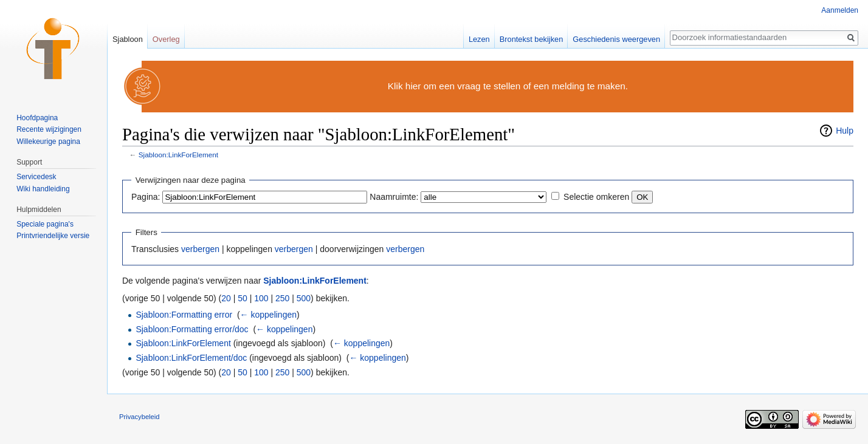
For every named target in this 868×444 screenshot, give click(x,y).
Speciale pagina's (45, 224)
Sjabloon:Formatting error (184, 315)
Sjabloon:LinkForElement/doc (191, 358)
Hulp (845, 131)
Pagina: (146, 197)
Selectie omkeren (596, 197)
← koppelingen (268, 315)
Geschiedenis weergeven (616, 39)
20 (226, 298)
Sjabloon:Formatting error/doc (192, 329)
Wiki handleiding (43, 189)
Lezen (479, 39)
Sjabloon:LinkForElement (178, 155)
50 (243, 298)
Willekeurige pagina (48, 142)
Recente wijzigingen (49, 129)
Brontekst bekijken (532, 39)
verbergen (200, 249)
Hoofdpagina (37, 118)
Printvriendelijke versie (53, 236)
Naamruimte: (394, 197)
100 (261, 298)
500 (304, 298)
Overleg (166, 39)
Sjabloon (128, 39)
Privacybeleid (139, 417)
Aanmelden (840, 10)
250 (282, 298)
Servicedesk (36, 177)
